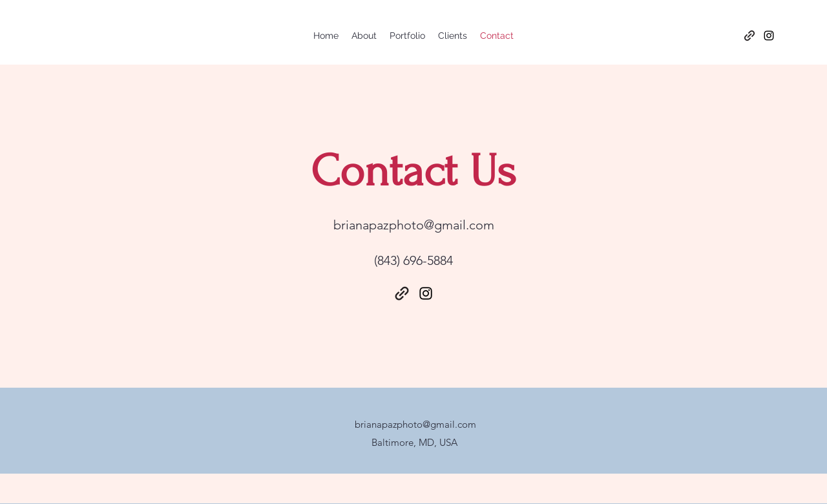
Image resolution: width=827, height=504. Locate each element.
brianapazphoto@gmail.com (414, 225)
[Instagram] (769, 36)
